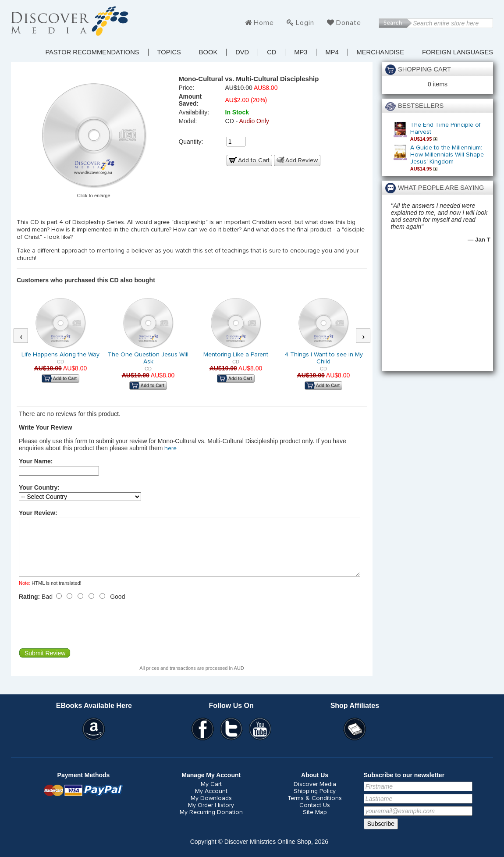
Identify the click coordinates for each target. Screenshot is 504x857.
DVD (242, 52)
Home (264, 23)
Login (305, 23)
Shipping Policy (315, 802)
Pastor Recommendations (92, 52)
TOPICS (169, 52)
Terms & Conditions (315, 809)
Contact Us (315, 816)
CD (272, 52)
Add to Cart (254, 160)
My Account (211, 802)
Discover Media (315, 795)
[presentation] (85, 635)
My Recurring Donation (211, 823)
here (170, 448)
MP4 (332, 52)
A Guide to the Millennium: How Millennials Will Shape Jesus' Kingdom (447, 155)
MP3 (301, 52)
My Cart (211, 795)
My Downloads (211, 809)
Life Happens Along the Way (60, 355)
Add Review (302, 160)
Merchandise (380, 52)
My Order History (211, 816)
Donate (349, 23)
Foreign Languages (458, 52)
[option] (60, 346)
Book (208, 52)
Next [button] (368, 336)
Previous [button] (25, 336)
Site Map (315, 823)
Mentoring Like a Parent (236, 355)
